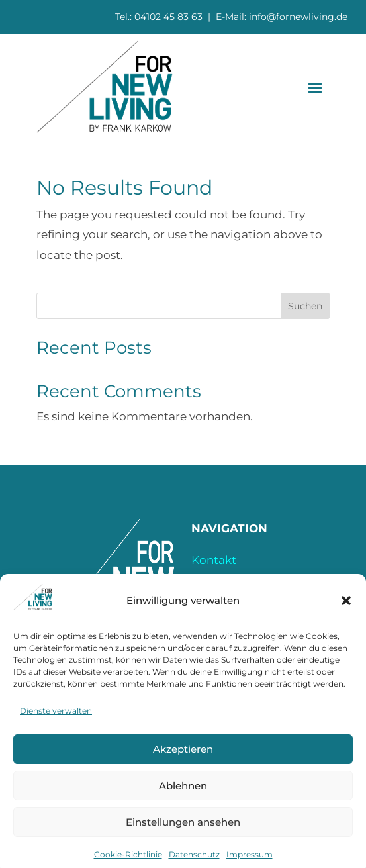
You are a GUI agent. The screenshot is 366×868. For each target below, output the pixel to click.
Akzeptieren (183, 764)
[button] (346, 616)
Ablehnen (183, 801)
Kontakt (214, 560)
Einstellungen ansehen (183, 837)
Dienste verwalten (56, 726)
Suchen (305, 306)
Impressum (223, 580)
